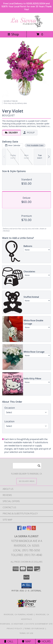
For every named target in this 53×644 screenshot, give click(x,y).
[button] (27, 586)
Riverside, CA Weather (12, 624)
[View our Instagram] (29, 529)
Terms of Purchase (34, 628)
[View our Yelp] (34, 529)
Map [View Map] (26, 641)
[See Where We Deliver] (26, 481)
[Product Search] (27, 466)
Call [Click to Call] (9, 641)
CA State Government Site (39, 624)
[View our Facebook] (19, 529)
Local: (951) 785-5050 (26, 550)
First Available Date (35, 145)
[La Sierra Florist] (26, 27)
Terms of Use (26, 633)
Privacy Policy (14, 628)
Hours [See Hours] (44, 641)
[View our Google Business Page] (24, 529)
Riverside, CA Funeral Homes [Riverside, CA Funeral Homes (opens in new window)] (19, 614)
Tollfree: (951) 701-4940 (27, 555)
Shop (13, 34)
